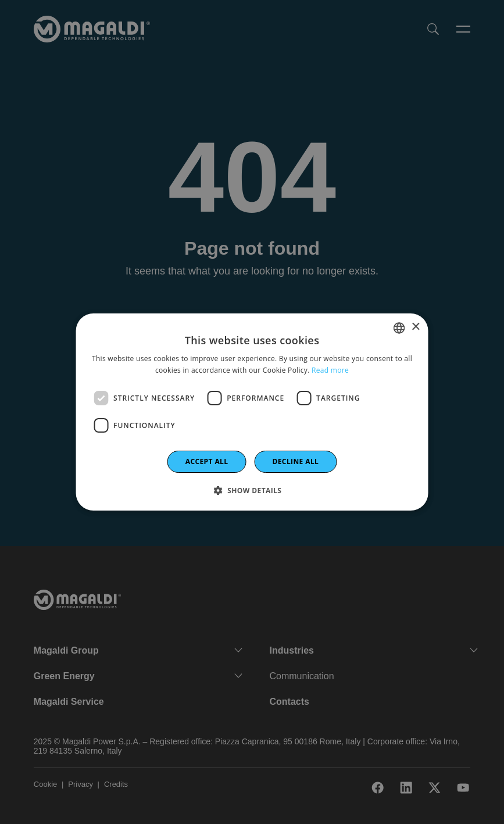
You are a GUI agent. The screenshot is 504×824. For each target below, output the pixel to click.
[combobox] (399, 328)
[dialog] (252, 412)
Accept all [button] (207, 461)
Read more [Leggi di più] (330, 370)
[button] (252, 490)
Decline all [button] (295, 461)
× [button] (415, 327)
